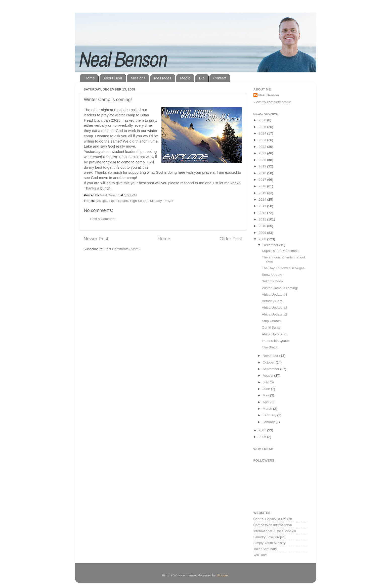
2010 (263, 226)
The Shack (270, 347)
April (267, 402)
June (267, 389)
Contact (220, 78)
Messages (163, 78)
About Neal (113, 78)
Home (90, 78)
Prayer (168, 201)
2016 (263, 186)
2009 (263, 233)
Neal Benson (269, 95)
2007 (263, 430)
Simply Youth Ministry (270, 543)
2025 (263, 127)
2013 (263, 206)
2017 (263, 180)
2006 (263, 437)
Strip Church (271, 321)
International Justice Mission (275, 531)
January (269, 422)
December (271, 245)
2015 (263, 193)
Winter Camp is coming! (280, 288)
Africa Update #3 (274, 308)
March (268, 409)
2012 (263, 213)
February (270, 415)
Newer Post (96, 239)
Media (185, 78)
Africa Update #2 (274, 314)
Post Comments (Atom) (122, 249)
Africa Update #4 (274, 295)
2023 (263, 140)
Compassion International (273, 525)
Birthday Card (272, 301)
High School (139, 201)
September (272, 369)
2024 (263, 133)
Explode (122, 201)
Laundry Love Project (270, 537)
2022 (263, 147)
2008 (263, 239)
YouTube (260, 555)
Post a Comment (103, 219)
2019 (263, 166)
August (269, 375)
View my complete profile (272, 102)
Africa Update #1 (274, 334)
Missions (138, 78)
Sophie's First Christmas (280, 251)
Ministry (156, 201)
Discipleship (105, 201)
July (266, 382)
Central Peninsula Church (273, 519)
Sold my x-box (273, 281)
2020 (263, 160)
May (266, 395)
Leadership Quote (275, 341)
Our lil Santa (271, 327)
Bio (202, 78)
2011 (263, 219)
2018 (263, 173)
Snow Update (272, 275)
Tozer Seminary (265, 549)
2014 (263, 199)
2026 (263, 120)
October (269, 362)
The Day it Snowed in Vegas (283, 268)
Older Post (231, 239)
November (271, 356)
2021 (263, 153)
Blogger (223, 575)
